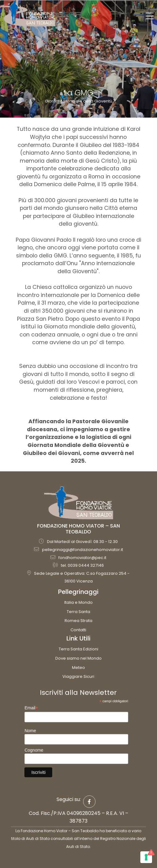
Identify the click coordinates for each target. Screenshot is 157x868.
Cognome (34, 750)
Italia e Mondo (78, 602)
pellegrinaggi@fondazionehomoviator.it (83, 550)
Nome (30, 731)
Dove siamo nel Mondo (78, 658)
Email (31, 708)
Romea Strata (78, 621)
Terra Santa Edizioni (78, 649)
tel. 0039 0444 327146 (82, 565)
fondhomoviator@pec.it (82, 558)
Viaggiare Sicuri (78, 676)
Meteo (78, 668)
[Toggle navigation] (150, 16)
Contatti (78, 630)
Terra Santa (78, 612)
